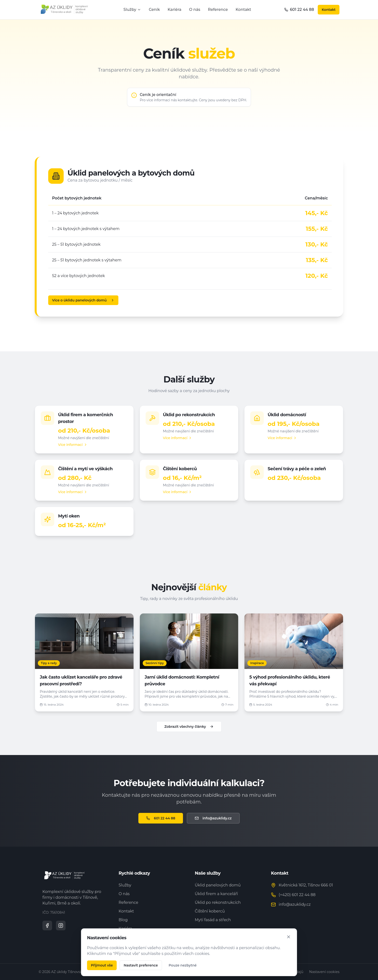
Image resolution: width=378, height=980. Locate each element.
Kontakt (243, 10)
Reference (218, 10)
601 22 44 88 (299, 10)
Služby (132, 10)
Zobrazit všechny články (189, 727)
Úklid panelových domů (218, 885)
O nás (195, 10)
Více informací (73, 445)
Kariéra (174, 10)
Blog (123, 920)
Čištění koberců (210, 911)
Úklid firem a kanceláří (216, 894)
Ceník (154, 10)
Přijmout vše (102, 965)
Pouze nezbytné (183, 965)
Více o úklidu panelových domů (83, 300)
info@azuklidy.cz (213, 818)
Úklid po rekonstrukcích (218, 902)
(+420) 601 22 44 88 (297, 895)
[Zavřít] (289, 937)
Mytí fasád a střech (213, 920)
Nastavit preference (141, 965)
